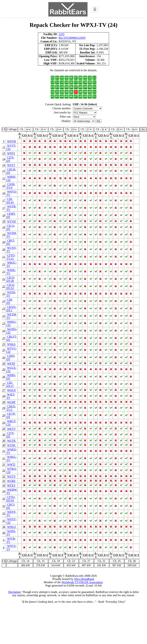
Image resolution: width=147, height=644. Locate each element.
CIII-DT (10, 301)
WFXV (11, 485)
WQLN (11, 390)
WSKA (11, 344)
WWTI (11, 464)
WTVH (11, 221)
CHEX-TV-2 (11, 408)
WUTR (11, 441)
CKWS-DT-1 (12, 309)
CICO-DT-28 (11, 279)
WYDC (11, 445)
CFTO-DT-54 (11, 499)
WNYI (11, 153)
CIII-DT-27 (10, 384)
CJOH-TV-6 (11, 186)
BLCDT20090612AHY (72, 38)
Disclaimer (14, 592)
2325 (62, 34)
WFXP (11, 363)
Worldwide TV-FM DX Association (82, 582)
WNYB (11, 141)
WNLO (11, 527)
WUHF (11, 402)
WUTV (11, 476)
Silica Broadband (84, 579)
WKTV (11, 429)
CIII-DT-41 (10, 201)
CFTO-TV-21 (11, 257)
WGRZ (11, 481)
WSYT (11, 165)
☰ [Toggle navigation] (95, 9)
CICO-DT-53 (11, 286)
